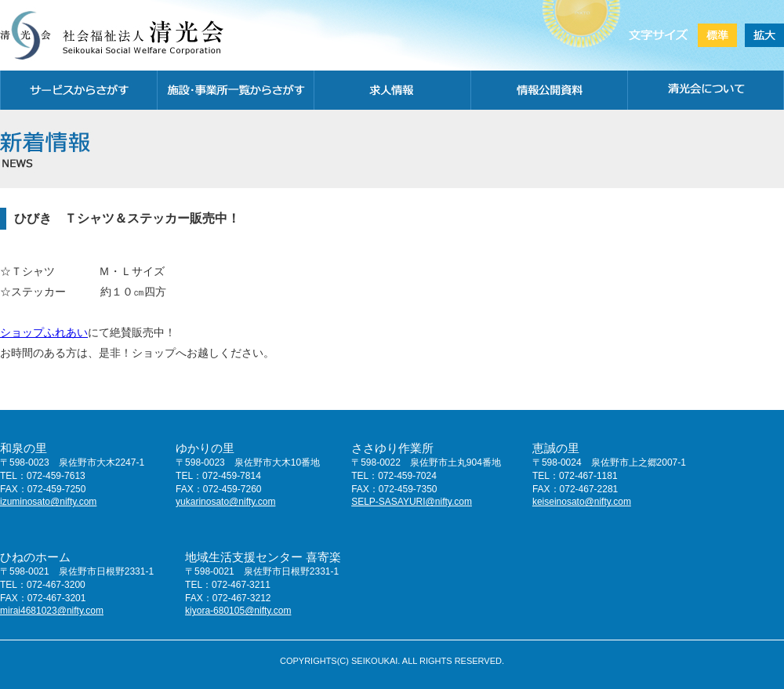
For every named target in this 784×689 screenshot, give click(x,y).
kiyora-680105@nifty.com (238, 611)
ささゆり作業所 (392, 448)
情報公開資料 (549, 90)
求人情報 (392, 90)
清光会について (706, 90)
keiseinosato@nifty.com (582, 502)
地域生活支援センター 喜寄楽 (263, 557)
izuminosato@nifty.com (48, 502)
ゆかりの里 (205, 448)
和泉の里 (24, 448)
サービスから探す (78, 90)
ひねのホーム (35, 557)
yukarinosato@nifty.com (225, 502)
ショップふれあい (44, 332)
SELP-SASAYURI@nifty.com (412, 502)
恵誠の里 (556, 448)
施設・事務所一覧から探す (235, 90)
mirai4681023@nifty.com (52, 611)
